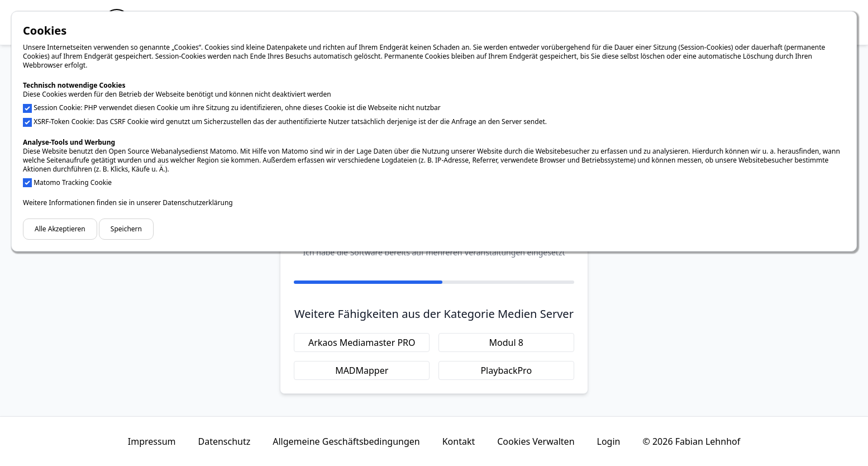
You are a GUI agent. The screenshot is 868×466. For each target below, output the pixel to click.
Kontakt (459, 441)
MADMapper (362, 370)
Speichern (126, 229)
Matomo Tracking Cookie (73, 182)
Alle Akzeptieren (60, 229)
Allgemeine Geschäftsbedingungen (346, 441)
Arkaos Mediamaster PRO (362, 343)
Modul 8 (506, 343)
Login (609, 441)
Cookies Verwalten (536, 441)
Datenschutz (224, 441)
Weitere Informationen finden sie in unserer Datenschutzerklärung (128, 203)
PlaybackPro (506, 370)
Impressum (152, 441)
